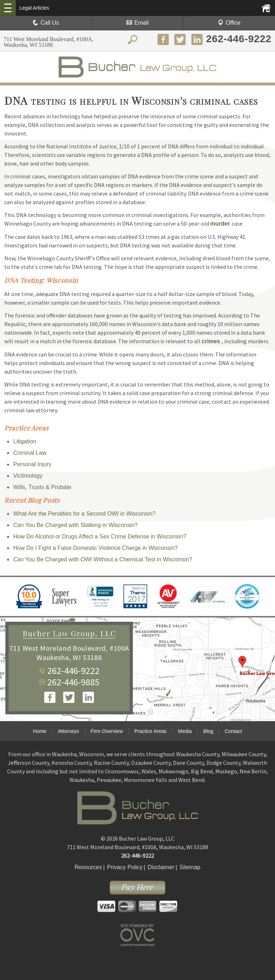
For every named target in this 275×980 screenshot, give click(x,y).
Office (229, 23)
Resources (88, 867)
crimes (212, 341)
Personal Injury (32, 464)
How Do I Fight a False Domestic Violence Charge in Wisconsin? (95, 548)
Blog (208, 731)
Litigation (25, 441)
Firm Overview (107, 731)
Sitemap (190, 867)
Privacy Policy (125, 867)
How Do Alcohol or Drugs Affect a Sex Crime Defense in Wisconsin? (100, 536)
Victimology (28, 476)
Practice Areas (150, 731)
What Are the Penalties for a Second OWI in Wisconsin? (85, 514)
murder (221, 224)
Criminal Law (30, 453)
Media (185, 731)
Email (137, 23)
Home (40, 731)
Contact (233, 731)
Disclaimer (161, 867)
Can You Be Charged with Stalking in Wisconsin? (76, 525)
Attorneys (69, 731)
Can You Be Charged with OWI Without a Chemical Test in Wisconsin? (103, 559)
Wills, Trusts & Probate (42, 487)
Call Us (46, 23)
